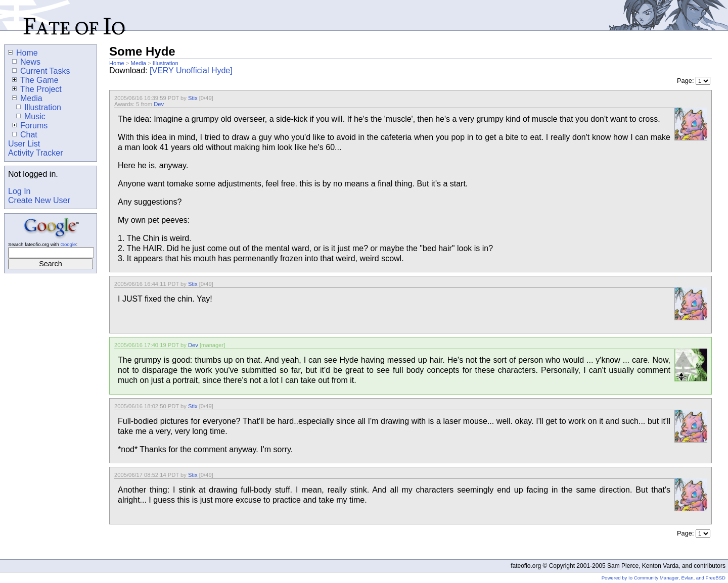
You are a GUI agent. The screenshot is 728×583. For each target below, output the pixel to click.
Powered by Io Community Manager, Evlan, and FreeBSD (664, 578)
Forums (30, 126)
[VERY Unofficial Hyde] (191, 70)
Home (117, 63)
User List (24, 144)
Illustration (166, 63)
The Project (37, 89)
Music (31, 116)
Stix (193, 98)
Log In (19, 191)
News (26, 62)
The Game (35, 80)
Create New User (39, 200)
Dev (159, 104)
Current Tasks (41, 71)
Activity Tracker (35, 153)
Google (68, 244)
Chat (25, 135)
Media (139, 63)
